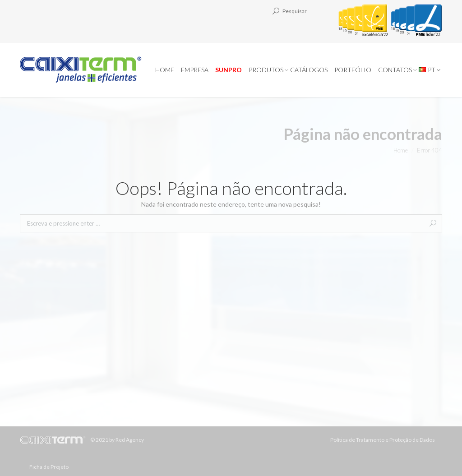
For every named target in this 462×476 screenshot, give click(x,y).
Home (401, 150)
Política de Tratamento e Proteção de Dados (383, 440)
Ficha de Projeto (49, 467)
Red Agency (130, 440)
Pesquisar (295, 11)
